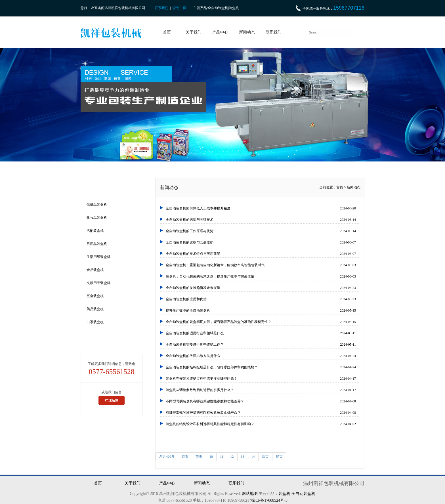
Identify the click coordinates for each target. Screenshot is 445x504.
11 (222, 457)
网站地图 (250, 494)
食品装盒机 (95, 270)
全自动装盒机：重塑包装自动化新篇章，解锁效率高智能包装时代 (261, 265)
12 (232, 457)
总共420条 (167, 457)
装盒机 (284, 494)
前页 (199, 457)
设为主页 (179, 8)
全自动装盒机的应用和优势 (261, 299)
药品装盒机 (95, 309)
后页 (265, 457)
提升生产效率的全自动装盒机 (261, 310)
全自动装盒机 (303, 494)
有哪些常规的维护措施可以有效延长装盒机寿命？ (261, 413)
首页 (167, 32)
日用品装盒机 (97, 244)
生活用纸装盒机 (98, 257)
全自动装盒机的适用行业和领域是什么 (261, 333)
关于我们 (194, 32)
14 (253, 457)
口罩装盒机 (95, 322)
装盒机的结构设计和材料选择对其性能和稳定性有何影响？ (261, 424)
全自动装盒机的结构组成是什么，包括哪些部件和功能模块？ (261, 367)
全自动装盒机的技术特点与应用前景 (261, 254)
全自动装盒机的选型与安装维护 (261, 242)
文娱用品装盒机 (98, 283)
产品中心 (220, 32)
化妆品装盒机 (97, 218)
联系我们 (161, 8)
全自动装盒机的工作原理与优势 (261, 231)
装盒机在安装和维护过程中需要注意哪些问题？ (261, 379)
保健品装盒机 (97, 205)
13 (243, 457)
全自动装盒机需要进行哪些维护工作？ (261, 345)
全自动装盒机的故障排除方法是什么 (261, 356)
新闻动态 (247, 32)
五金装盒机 (95, 296)
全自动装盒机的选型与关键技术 (261, 220)
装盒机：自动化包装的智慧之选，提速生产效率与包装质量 (261, 276)
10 (211, 457)
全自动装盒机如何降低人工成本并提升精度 (261, 208)
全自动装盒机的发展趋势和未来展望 (261, 288)
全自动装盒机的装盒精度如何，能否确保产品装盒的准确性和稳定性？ (261, 322)
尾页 (279, 457)
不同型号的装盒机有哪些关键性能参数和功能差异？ (261, 401)
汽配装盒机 (95, 231)
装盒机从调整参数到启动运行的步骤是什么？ (261, 390)
